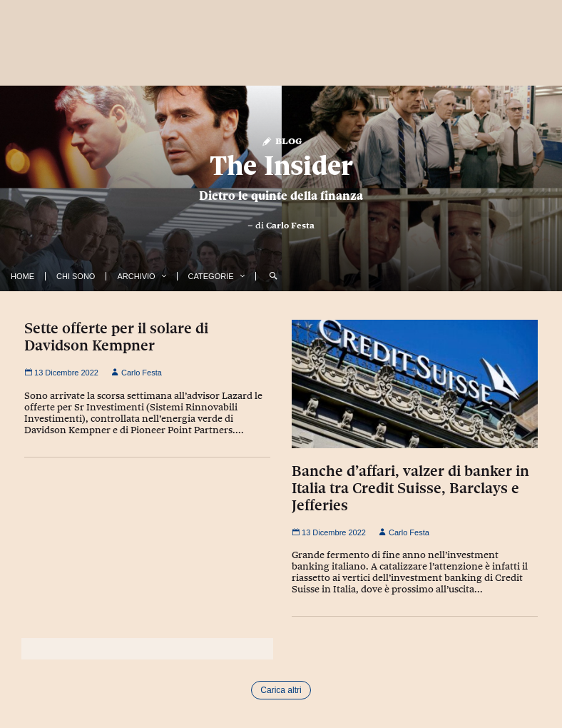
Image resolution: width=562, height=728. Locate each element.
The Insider (281, 165)
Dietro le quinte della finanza (281, 196)
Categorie (211, 276)
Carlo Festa (290, 226)
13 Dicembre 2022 (61, 373)
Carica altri (281, 690)
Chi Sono (76, 276)
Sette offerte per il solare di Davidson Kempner (116, 337)
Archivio (136, 276)
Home (22, 276)
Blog (281, 140)
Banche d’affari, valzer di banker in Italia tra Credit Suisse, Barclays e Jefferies (410, 488)
